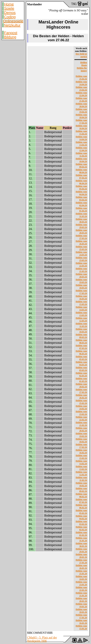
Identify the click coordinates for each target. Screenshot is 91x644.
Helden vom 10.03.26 (81, 330)
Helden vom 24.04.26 (81, 83)
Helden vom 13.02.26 (81, 468)
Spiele (9, 8)
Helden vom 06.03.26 (81, 352)
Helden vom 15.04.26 (81, 133)
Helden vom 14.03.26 (81, 308)
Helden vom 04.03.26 (81, 363)
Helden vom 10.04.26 (81, 160)
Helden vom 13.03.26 (81, 314)
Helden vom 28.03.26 (81, 231)
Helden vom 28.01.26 (81, 556)
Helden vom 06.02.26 (81, 506)
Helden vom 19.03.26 (81, 281)
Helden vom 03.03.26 (81, 369)
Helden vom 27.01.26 (81, 561)
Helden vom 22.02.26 (81, 418)
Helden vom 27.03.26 (81, 237)
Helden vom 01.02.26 (81, 534)
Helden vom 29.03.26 (81, 226)
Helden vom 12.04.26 (81, 149)
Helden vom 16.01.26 (81, 622)
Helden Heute (84, 64)
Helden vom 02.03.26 (81, 374)
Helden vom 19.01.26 (81, 605)
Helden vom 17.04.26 (81, 122)
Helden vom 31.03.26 (81, 215)
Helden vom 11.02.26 (81, 479)
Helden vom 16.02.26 (81, 451)
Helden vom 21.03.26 (81, 270)
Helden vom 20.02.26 (81, 429)
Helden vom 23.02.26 (81, 413)
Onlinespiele (13, 21)
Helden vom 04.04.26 (81, 193)
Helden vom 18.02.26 (81, 440)
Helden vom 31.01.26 (81, 539)
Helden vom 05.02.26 (81, 512)
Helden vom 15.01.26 (81, 627)
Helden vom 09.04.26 (81, 166)
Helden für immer (82, 69)
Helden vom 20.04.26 (81, 105)
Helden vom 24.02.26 (81, 407)
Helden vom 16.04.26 (81, 127)
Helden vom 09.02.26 (81, 490)
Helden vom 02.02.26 (81, 528)
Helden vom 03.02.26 (81, 523)
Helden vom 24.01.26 (81, 578)
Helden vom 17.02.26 (81, 446)
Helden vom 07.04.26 (81, 177)
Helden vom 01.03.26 (81, 380)
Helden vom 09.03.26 (81, 336)
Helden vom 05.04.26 (81, 188)
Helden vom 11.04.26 (81, 155)
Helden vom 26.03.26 (81, 242)
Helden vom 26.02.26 (81, 396)
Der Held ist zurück (81, 55)
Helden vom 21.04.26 (81, 100)
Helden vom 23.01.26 (81, 583)
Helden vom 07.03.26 (81, 347)
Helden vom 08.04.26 (81, 171)
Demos (10, 13)
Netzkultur (12, 25)
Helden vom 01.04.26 (81, 210)
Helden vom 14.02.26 (81, 462)
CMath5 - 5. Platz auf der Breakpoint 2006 (42, 639)
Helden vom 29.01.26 (81, 550)
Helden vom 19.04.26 (81, 111)
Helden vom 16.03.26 (81, 297)
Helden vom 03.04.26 (81, 199)
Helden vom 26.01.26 (81, 567)
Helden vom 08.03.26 (81, 341)
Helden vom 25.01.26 (81, 572)
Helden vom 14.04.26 (81, 138)
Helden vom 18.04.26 (81, 116)
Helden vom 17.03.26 (81, 292)
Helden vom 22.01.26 (81, 589)
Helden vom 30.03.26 (81, 220)
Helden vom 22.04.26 (81, 94)
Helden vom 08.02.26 (81, 495)
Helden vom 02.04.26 (81, 204)
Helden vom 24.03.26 (81, 253)
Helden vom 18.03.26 (81, 286)
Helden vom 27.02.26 (81, 391)
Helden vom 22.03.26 (81, 264)
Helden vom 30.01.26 (81, 545)
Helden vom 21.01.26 (81, 594)
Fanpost (11, 33)
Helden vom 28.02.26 (81, 385)
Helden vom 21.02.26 (81, 424)
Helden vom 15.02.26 (81, 457)
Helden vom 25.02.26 (81, 402)
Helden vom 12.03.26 (81, 319)
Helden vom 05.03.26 (81, 358)
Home (9, 4)
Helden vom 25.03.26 (81, 248)
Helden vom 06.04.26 (81, 182)
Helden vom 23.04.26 (81, 89)
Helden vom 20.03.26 (81, 275)
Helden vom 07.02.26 (81, 501)
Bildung (10, 37)
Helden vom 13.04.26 (81, 144)
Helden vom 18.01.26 (81, 611)
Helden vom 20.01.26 (81, 600)
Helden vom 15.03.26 (81, 303)
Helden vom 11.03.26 (81, 325)
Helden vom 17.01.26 (81, 616)
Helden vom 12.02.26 (81, 473)
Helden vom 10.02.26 (81, 484)
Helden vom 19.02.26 (81, 435)
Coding (10, 17)
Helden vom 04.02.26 (81, 517)
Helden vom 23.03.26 (81, 259)
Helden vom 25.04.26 (81, 78)
